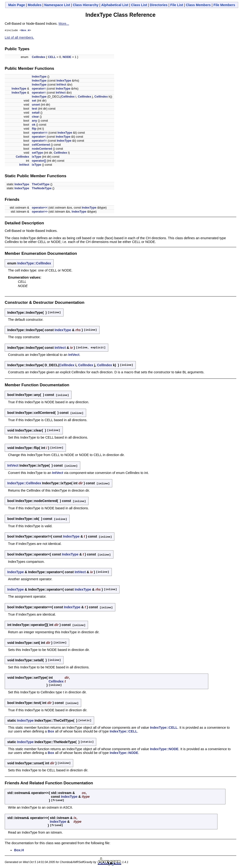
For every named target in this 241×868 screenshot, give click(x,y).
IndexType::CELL (164, 725)
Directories (159, 5)
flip (34, 129)
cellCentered (41, 145)
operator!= (39, 141)
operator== (40, 133)
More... (64, 24)
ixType (36, 157)
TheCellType (41, 185)
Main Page (17, 5)
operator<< (40, 208)
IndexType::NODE (164, 747)
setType (37, 153)
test (34, 109)
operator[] (39, 161)
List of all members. (19, 38)
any (34, 121)
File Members (224, 5)
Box (51, 729)
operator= (39, 89)
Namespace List (57, 5)
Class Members (198, 5)
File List (177, 5)
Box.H (25, 31)
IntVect (61, 85)
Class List (139, 5)
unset (36, 105)
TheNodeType (42, 189)
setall (36, 113)
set (34, 101)
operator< (39, 137)
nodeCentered (42, 149)
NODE (67, 57)
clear (35, 117)
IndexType (39, 77)
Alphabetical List (115, 5)
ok (34, 125)
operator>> (40, 212)
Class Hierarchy (86, 5)
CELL (52, 57)
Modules (35, 5)
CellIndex (38, 57)
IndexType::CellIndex (34, 264)
